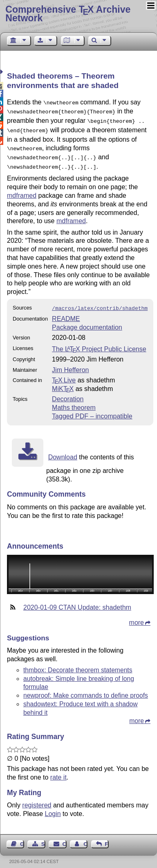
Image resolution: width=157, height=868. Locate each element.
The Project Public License (99, 342)
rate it (58, 771)
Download (63, 451)
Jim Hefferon (70, 363)
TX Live (64, 374)
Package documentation (87, 321)
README (66, 312)
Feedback (107, 837)
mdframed (22, 190)
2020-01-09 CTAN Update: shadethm (77, 601)
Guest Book (22, 837)
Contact (65, 837)
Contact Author (85, 837)
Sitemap (43, 837)
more (137, 616)
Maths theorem (74, 401)
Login (53, 807)
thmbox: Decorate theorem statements (78, 663)
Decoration (68, 392)
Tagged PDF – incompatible (92, 410)
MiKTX (63, 382)
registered (37, 799)
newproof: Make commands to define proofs (86, 689)
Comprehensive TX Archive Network (68, 14)
